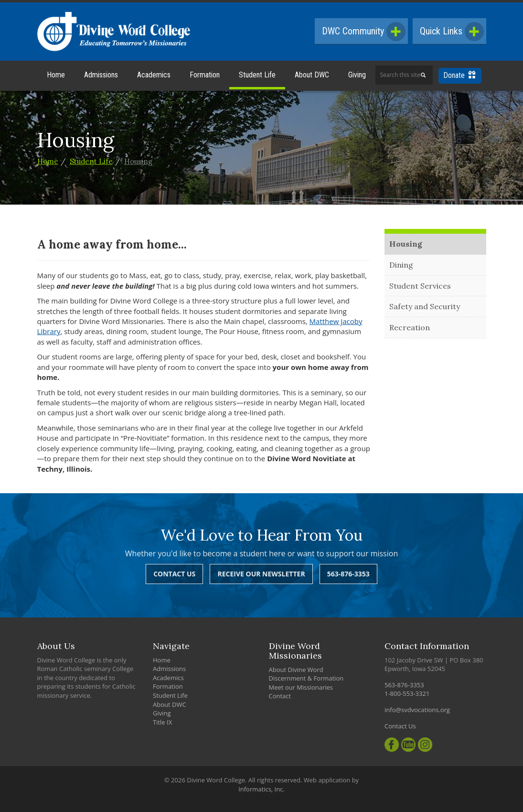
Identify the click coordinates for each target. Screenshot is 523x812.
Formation (205, 75)
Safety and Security (425, 306)
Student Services (420, 286)
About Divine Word (296, 670)
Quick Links (452, 32)
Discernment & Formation (306, 678)
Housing (138, 161)
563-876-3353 (348, 574)
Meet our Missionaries (301, 687)
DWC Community (364, 32)
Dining (401, 265)
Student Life (257, 75)
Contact (280, 696)
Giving (357, 75)
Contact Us (174, 574)
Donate (459, 75)
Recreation (410, 327)
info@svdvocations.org (417, 710)
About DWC (312, 75)
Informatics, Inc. (261, 789)
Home (56, 75)
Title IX (162, 722)
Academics (154, 75)
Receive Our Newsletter (261, 574)
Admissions (101, 75)
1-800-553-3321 (407, 693)
